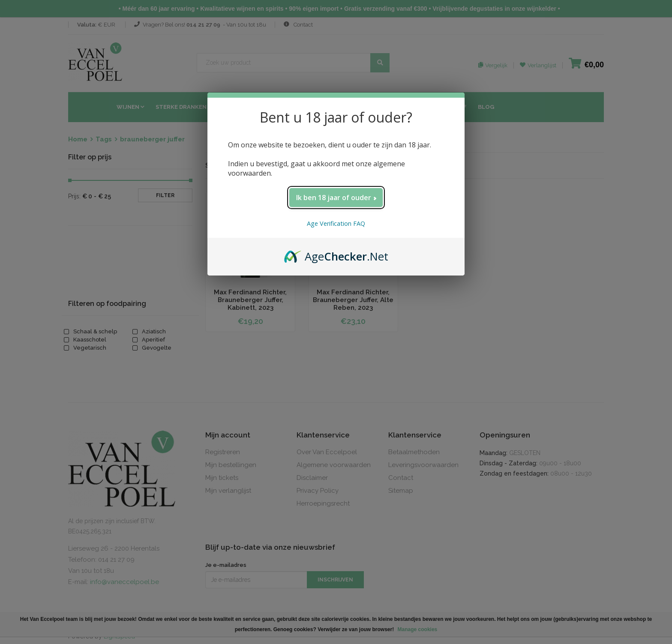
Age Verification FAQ (336, 223)
